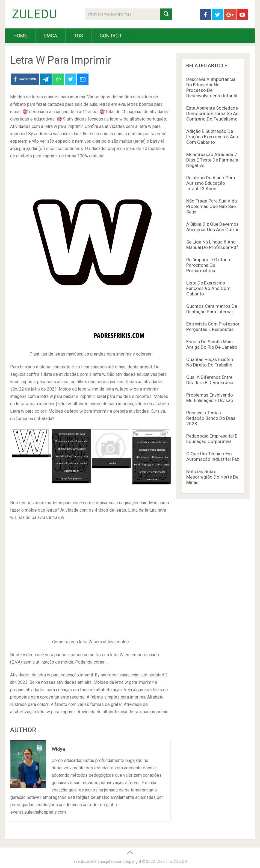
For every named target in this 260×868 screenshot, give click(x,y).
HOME (20, 36)
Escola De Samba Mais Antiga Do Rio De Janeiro (212, 344)
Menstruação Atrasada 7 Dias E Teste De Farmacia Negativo (212, 160)
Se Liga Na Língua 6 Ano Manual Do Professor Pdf (212, 245)
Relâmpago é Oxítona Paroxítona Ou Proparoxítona (208, 265)
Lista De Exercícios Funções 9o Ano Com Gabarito (208, 288)
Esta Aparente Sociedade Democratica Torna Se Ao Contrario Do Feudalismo (212, 113)
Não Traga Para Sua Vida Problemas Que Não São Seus (212, 206)
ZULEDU (34, 14)
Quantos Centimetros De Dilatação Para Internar (212, 309)
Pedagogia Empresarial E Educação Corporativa (212, 439)
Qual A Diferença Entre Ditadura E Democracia (210, 380)
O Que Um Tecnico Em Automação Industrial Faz (213, 456)
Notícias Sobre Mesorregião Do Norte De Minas (212, 477)
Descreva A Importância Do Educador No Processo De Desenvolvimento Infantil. (212, 87)
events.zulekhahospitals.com (99, 861)
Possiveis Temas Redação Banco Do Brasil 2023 (212, 418)
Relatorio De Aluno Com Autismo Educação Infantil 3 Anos (211, 183)
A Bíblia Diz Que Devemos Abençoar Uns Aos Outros (213, 227)
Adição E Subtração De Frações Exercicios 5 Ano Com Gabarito (212, 137)
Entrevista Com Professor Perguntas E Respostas (213, 327)
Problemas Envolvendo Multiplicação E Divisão (210, 398)
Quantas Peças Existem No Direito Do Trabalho (210, 362)
